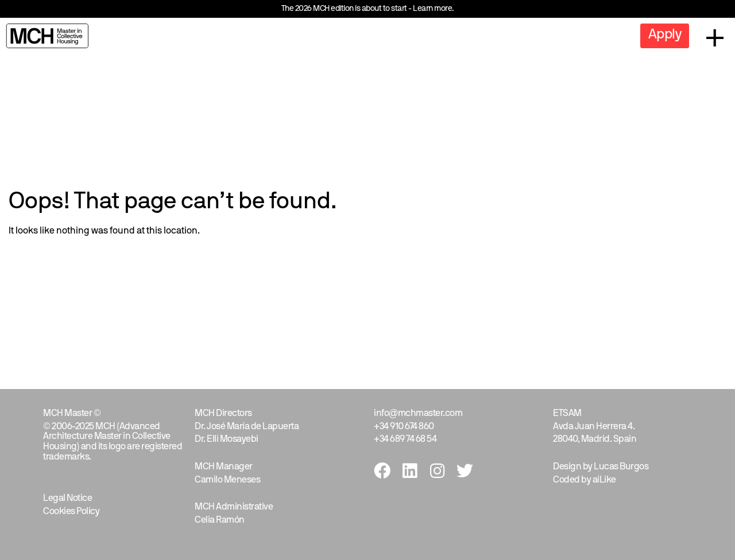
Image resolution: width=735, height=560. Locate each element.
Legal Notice (67, 499)
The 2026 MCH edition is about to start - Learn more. (368, 9)
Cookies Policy (71, 512)
